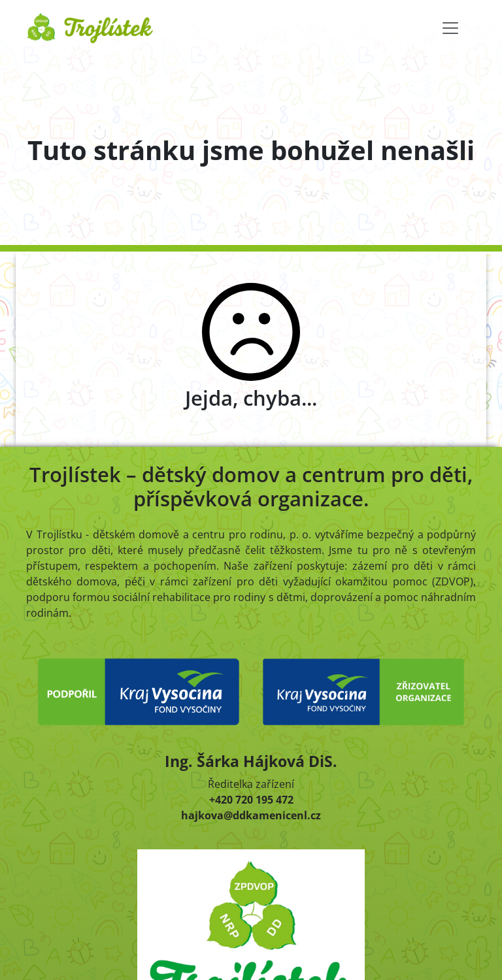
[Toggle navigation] (450, 28)
